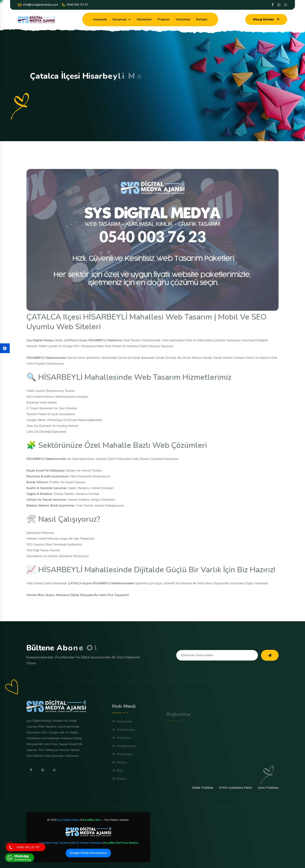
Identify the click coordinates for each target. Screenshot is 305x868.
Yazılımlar (183, 19)
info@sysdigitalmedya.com (38, 5)
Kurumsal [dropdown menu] (120, 19)
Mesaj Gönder (267, 19)
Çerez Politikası (268, 788)
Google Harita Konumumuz (88, 853)
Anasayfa (100, 19)
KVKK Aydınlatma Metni (236, 788)
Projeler (164, 19)
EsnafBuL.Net (91, 820)
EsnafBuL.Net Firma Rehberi (121, 843)
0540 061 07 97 (75, 5)
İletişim (202, 19)
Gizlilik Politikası (203, 788)
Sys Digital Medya (68, 820)
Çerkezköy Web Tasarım (53, 843)
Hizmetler (144, 19)
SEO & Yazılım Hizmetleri (86, 843)
